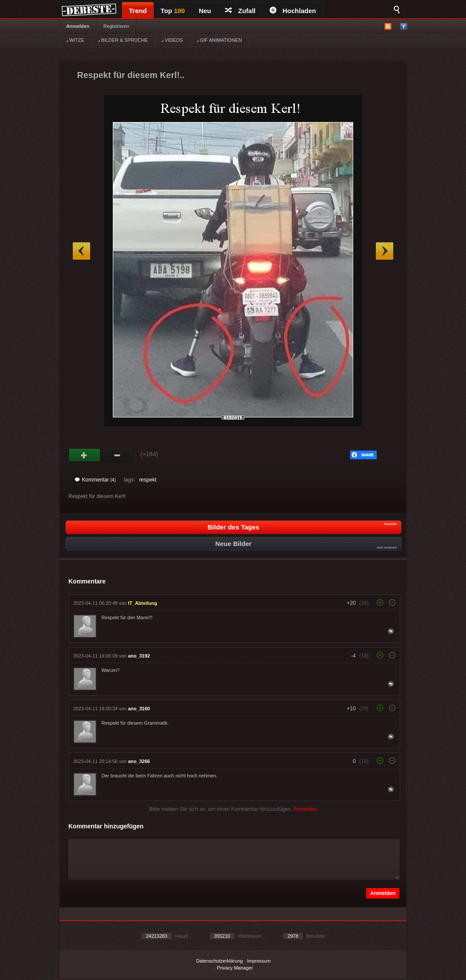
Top (173, 11)
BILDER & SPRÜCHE (123, 40)
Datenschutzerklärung (219, 961)
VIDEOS (172, 40)
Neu (205, 11)
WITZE (75, 40)
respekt (148, 480)
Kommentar (95, 480)
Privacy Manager (235, 968)
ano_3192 (139, 656)
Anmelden (78, 26)
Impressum (259, 961)
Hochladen (293, 11)
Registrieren (116, 26)
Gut (85, 455)
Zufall (240, 11)
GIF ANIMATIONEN (219, 40)
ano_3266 (139, 761)
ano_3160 (139, 709)
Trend (138, 11)
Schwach (117, 455)
